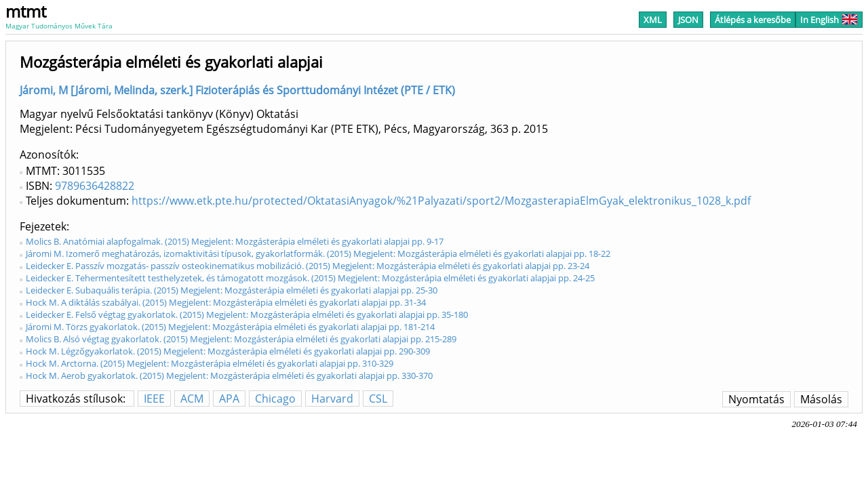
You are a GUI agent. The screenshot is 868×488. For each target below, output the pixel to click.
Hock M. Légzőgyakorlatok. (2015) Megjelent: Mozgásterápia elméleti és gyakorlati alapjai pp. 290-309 (228, 351)
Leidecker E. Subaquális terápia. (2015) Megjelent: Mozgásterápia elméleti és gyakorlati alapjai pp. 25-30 (232, 290)
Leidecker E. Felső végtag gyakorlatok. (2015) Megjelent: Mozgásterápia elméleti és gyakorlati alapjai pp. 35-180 (247, 314)
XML (653, 20)
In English (829, 20)
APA (229, 399)
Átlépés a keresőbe (753, 20)
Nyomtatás (756, 399)
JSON (688, 20)
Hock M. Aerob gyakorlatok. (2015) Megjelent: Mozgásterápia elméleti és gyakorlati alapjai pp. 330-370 (229, 375)
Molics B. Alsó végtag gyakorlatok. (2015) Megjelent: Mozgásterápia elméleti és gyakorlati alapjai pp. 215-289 (241, 339)
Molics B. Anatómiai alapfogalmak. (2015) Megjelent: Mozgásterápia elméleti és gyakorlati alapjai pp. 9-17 (235, 241)
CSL (378, 399)
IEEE (154, 399)
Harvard (332, 399)
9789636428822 (95, 186)
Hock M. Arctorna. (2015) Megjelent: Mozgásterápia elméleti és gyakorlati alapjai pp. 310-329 (210, 363)
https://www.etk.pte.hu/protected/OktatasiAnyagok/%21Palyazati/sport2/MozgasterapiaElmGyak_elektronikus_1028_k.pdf (441, 201)
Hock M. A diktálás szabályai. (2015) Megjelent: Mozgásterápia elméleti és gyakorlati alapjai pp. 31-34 (226, 302)
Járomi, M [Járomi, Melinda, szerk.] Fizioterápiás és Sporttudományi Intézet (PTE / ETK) (237, 90)
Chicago (275, 399)
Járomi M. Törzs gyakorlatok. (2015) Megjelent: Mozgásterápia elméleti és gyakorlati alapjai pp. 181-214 (230, 327)
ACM (192, 399)
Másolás (821, 399)
